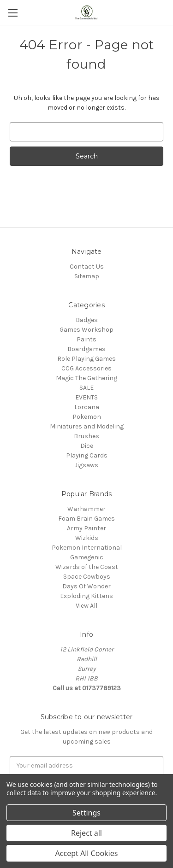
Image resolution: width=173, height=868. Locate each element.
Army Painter (86, 528)
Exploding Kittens (86, 596)
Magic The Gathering (86, 378)
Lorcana (87, 407)
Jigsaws (86, 465)
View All (86, 606)
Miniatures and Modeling (87, 426)
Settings (86, 813)
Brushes (86, 436)
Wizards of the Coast (87, 567)
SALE (86, 388)
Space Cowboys (87, 577)
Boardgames (86, 349)
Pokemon (87, 417)
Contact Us (87, 267)
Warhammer (86, 509)
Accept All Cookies (87, 853)
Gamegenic (87, 557)
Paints (86, 339)
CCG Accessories (86, 368)
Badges (87, 320)
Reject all (86, 833)
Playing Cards (87, 455)
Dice (87, 446)
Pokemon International (87, 548)
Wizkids (87, 538)
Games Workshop (86, 330)
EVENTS (86, 397)
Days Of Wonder (86, 586)
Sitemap (87, 276)
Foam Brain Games (86, 519)
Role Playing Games (86, 359)
